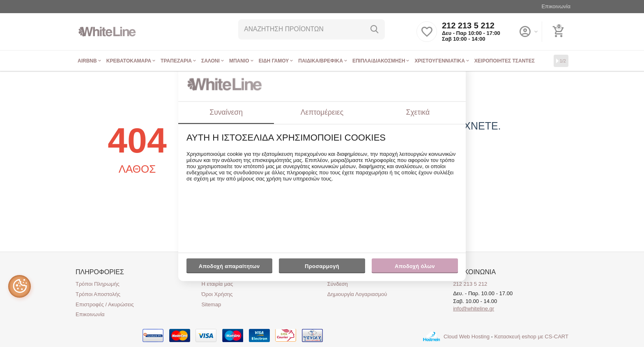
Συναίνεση (226, 112)
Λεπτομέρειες (322, 112)
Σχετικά (418, 112)
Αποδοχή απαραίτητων (229, 266)
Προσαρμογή (322, 268)
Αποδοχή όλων (415, 266)
